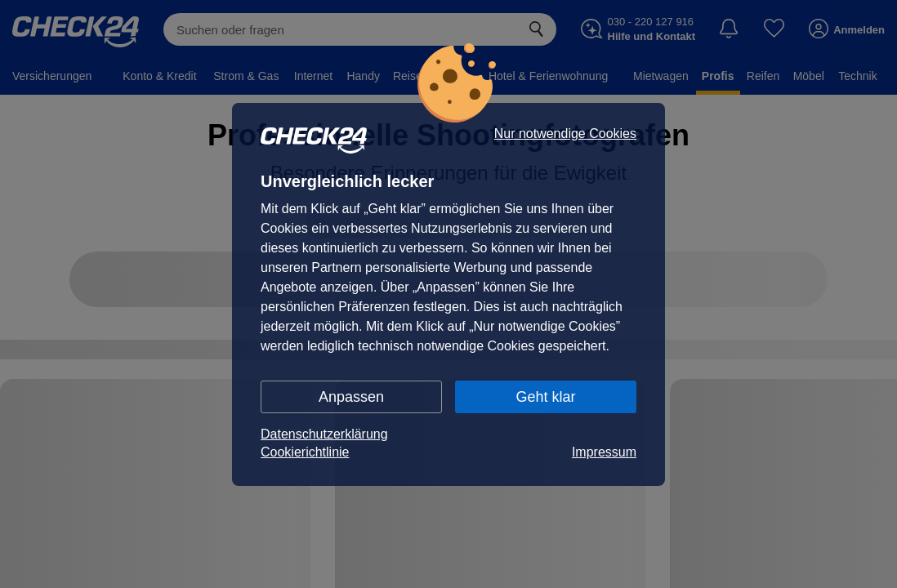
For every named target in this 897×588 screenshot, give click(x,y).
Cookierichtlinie (305, 452)
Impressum (604, 452)
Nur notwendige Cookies (565, 134)
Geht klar (545, 397)
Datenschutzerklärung (324, 434)
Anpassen (351, 397)
